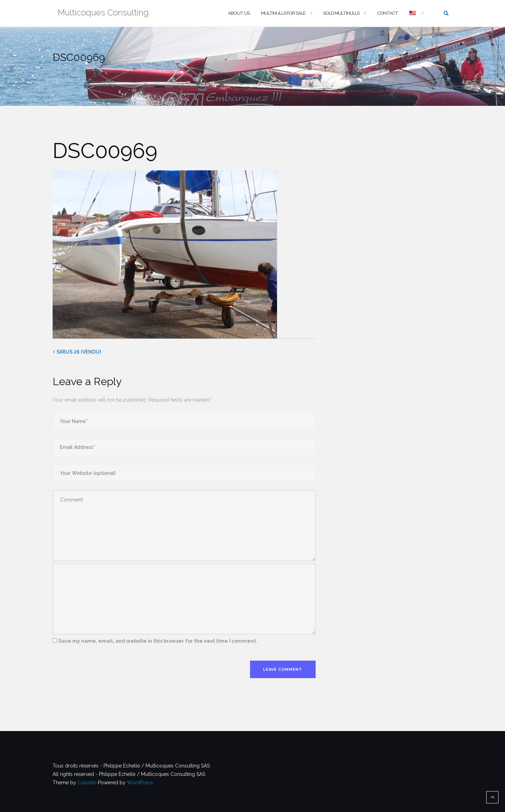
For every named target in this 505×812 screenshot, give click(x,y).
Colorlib (87, 783)
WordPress (140, 783)
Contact (388, 13)
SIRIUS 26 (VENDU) (79, 352)
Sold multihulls (341, 13)
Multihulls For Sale (283, 13)
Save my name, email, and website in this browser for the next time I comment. (158, 641)
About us (239, 13)
